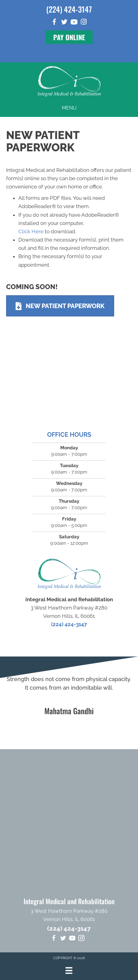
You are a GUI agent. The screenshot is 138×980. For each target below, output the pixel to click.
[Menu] (69, 970)
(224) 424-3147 (69, 9)
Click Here (31, 231)
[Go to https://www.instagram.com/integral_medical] (84, 23)
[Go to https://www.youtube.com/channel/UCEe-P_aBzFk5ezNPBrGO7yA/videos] (74, 23)
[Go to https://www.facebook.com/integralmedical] (54, 23)
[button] (69, 37)
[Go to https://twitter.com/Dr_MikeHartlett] (64, 23)
